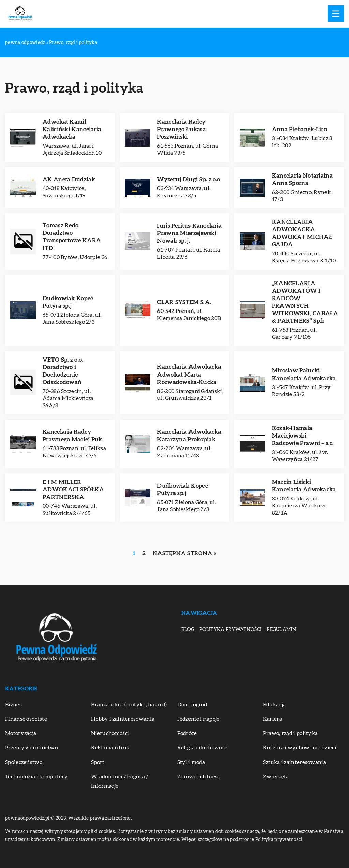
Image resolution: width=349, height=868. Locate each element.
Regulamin (281, 630)
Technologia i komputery (36, 777)
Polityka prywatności (230, 630)
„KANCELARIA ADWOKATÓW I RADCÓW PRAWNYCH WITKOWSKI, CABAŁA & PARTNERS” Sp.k (305, 302)
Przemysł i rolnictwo (31, 748)
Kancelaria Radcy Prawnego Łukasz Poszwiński (181, 129)
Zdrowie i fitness (199, 777)
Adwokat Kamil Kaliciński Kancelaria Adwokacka (72, 129)
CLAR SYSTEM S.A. (184, 302)
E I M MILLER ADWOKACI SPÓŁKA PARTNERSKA (73, 490)
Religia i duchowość (202, 748)
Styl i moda (191, 762)
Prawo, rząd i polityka (291, 733)
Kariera (273, 719)
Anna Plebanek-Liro (299, 129)
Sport (98, 762)
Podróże (187, 733)
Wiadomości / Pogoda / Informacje (120, 781)
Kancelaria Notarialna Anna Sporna (302, 179)
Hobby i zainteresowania (123, 719)
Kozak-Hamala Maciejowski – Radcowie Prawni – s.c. (303, 436)
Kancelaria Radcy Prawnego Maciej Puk (72, 436)
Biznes (13, 705)
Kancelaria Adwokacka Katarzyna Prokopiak (189, 436)
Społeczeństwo (24, 762)
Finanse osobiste (26, 719)
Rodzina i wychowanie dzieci (300, 748)
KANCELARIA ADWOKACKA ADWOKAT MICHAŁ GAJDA (302, 233)
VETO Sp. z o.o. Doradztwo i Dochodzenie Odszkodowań (63, 371)
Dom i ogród (192, 705)
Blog (188, 630)
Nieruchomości (110, 733)
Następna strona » (185, 553)
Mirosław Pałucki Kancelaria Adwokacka (304, 374)
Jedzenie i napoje (199, 719)
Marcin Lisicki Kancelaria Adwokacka (304, 486)
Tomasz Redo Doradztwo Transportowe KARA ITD (72, 237)
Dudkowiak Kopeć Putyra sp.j (68, 302)
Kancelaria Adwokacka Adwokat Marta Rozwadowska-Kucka (189, 374)
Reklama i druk (110, 748)
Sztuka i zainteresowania (295, 762)
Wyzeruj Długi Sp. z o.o (189, 179)
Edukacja (274, 705)
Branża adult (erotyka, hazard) (129, 705)
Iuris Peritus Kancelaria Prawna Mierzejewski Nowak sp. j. (189, 233)
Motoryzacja (21, 733)
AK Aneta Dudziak (69, 179)
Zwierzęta (276, 777)
